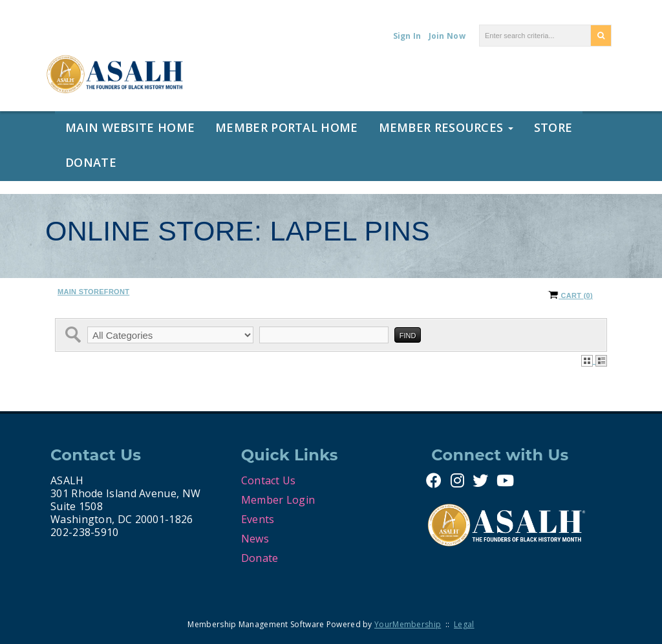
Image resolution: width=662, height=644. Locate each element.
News (255, 539)
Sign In (407, 36)
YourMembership (408, 624)
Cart (570, 295)
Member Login (278, 500)
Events (258, 519)
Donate (91, 162)
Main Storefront (93, 292)
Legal (464, 624)
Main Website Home (130, 127)
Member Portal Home (286, 127)
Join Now (447, 36)
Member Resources (446, 127)
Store (553, 127)
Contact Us (269, 480)
